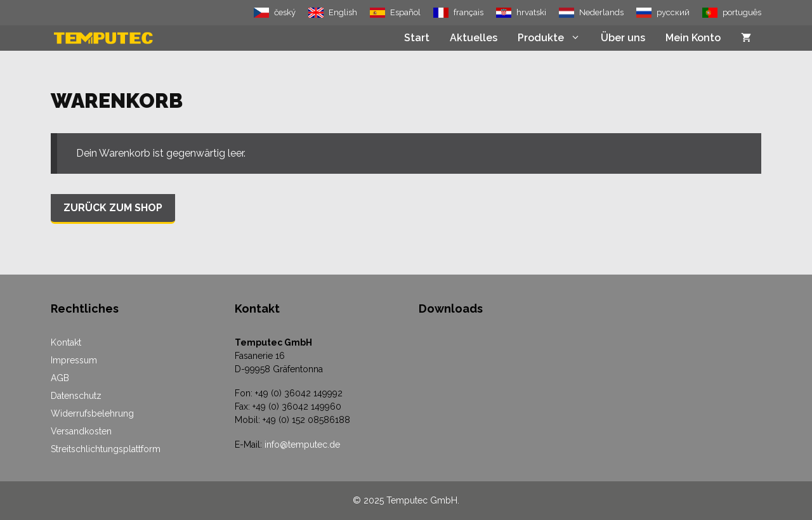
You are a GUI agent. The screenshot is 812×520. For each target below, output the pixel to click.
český (285, 12)
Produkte (554, 38)
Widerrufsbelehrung (92, 413)
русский (673, 12)
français (468, 12)
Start (417, 38)
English (343, 12)
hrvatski (531, 12)
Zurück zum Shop (113, 208)
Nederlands (601, 12)
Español (405, 12)
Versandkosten (81, 431)
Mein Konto (693, 38)
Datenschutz (76, 396)
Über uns (623, 38)
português (742, 12)
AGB (60, 378)
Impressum (74, 360)
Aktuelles (474, 38)
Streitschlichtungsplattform (106, 449)
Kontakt (66, 342)
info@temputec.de (302, 445)
